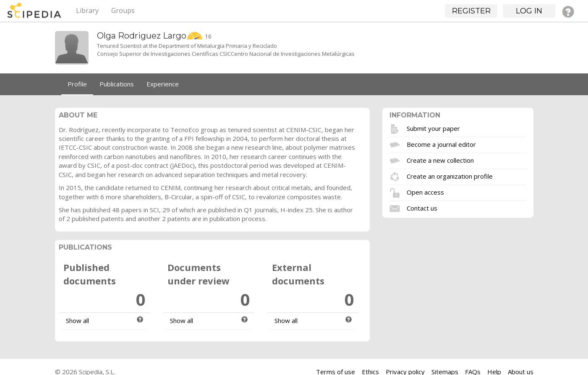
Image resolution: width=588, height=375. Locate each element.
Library (87, 10)
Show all (77, 320)
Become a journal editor (441, 144)
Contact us (422, 208)
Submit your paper (433, 128)
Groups (123, 10)
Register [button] (471, 11)
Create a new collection (440, 160)
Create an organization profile (450, 176)
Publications (117, 84)
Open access (425, 192)
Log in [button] (529, 11)
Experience (163, 84)
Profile (77, 84)
